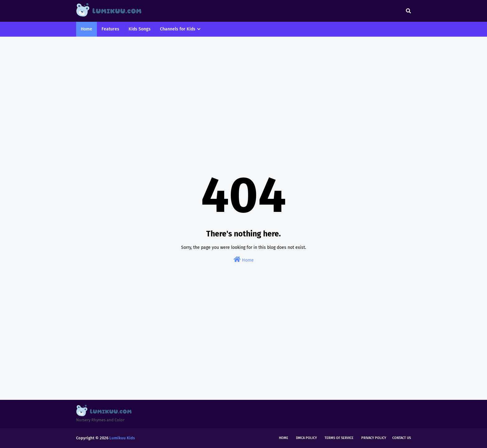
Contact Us (402, 438)
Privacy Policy (374, 438)
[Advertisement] (243, 89)
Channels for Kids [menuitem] (178, 29)
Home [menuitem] (86, 29)
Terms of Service (339, 438)
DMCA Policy (306, 438)
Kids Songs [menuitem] (140, 29)
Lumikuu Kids (122, 438)
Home (244, 260)
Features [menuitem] (110, 29)
